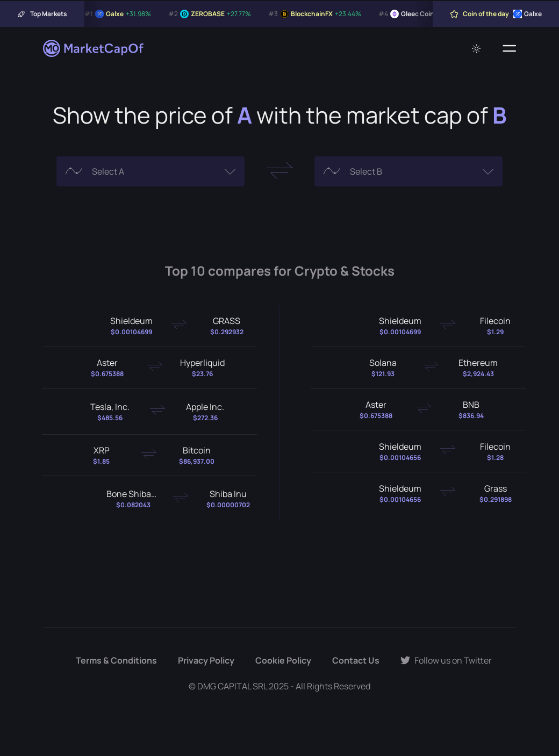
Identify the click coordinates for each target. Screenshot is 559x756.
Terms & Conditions (116, 660)
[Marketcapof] (94, 48)
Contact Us (356, 660)
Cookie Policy (283, 660)
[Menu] (509, 48)
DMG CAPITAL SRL (232, 686)
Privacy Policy (206, 660)
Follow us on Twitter (446, 660)
